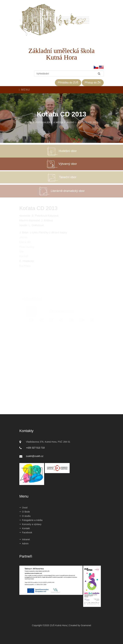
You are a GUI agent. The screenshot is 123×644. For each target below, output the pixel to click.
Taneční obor (62, 180)
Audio (72, 122)
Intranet (25, 539)
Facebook (26, 532)
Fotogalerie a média (50, 122)
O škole (25, 512)
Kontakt (25, 528)
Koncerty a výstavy (30, 524)
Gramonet (86, 625)
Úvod (29, 122)
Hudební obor (61, 154)
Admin (24, 544)
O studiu (25, 516)
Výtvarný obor (61, 167)
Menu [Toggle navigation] (24, 90)
